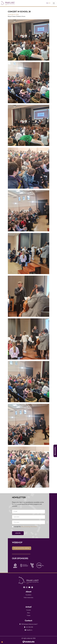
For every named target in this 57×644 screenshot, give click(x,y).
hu (47, 3)
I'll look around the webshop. (22, 548)
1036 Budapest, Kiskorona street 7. (29, 624)
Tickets (29, 616)
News (29, 613)
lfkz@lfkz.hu (29, 630)
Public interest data (29, 598)
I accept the (25, 527)
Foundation (29, 595)
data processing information (29, 527)
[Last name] (29, 517)
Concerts (29, 610)
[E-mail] (29, 512)
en (50, 3)
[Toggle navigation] (54, 3)
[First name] (29, 522)
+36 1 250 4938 (29, 627)
